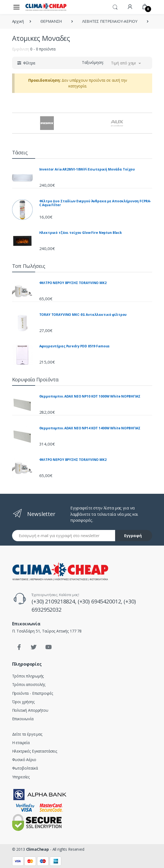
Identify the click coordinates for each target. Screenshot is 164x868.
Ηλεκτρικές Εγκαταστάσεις (35, 751)
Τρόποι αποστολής (29, 684)
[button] (115, 7)
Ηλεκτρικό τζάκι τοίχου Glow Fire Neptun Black (81, 233)
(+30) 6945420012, (101, 601)
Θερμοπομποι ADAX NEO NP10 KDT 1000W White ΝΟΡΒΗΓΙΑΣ (90, 396)
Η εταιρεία (21, 743)
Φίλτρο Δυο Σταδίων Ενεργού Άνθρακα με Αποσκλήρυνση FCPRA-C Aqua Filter (95, 203)
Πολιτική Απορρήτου (30, 710)
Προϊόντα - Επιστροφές (33, 693)
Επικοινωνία (23, 719)
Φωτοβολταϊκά (25, 768)
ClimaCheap (38, 849)
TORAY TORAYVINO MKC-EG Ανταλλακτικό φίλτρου (83, 315)
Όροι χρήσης (23, 702)
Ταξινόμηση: (93, 62)
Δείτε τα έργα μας (27, 734)
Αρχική (18, 21)
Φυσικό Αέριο (24, 760)
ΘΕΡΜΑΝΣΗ (51, 21)
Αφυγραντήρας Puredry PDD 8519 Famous (75, 346)
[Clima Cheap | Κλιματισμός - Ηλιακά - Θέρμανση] (46, 7)
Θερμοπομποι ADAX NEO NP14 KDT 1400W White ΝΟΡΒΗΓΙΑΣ (90, 428)
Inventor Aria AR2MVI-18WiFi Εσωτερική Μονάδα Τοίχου (87, 169)
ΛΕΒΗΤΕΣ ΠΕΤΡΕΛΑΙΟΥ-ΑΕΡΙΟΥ (110, 21)
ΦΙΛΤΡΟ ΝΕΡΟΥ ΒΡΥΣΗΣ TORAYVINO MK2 (73, 283)
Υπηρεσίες (21, 777)
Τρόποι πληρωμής (28, 676)
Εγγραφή (133, 536)
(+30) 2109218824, (55, 601)
